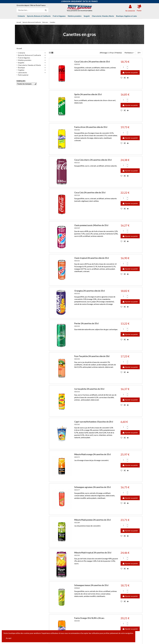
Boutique (21, 68)
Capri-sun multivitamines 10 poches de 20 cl (94, 422)
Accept (9, 638)
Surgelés (21, 63)
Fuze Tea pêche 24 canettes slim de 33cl (92, 356)
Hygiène (21, 70)
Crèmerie (21, 53)
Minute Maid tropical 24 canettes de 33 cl (93, 553)
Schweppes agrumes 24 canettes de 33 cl (93, 487)
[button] (126, 16)
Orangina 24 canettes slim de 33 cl (90, 291)
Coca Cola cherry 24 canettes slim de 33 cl (93, 160)
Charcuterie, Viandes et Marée (29, 65)
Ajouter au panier (130, 72)
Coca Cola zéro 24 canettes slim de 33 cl (92, 62)
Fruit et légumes (24, 58)
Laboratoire (22, 72)
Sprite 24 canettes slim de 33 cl (88, 94)
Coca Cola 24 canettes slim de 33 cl (90, 193)
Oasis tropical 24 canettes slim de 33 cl (92, 258)
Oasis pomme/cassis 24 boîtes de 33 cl (91, 225)
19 (139, 53)
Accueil (19, 48)
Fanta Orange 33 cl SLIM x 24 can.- (90, 618)
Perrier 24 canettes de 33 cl (86, 323)
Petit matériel (23, 75)
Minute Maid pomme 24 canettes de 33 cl (93, 520)
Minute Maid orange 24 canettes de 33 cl (93, 454)
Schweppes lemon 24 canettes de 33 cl (91, 585)
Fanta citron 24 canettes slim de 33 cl (91, 127)
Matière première (25, 60)
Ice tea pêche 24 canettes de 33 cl (89, 389)
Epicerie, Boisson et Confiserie (29, 55)
